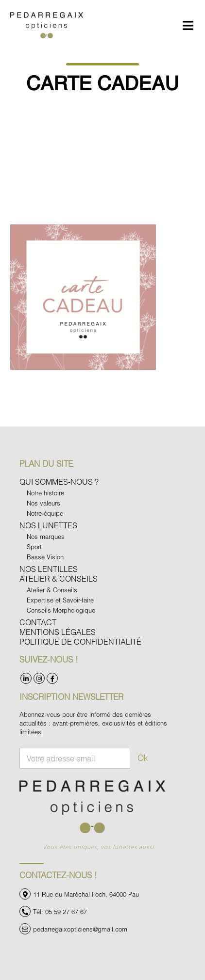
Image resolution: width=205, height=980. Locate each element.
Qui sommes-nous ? (59, 482)
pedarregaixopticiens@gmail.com (80, 929)
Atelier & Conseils (59, 578)
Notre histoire (45, 493)
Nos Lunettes (48, 525)
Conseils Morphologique (61, 610)
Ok (143, 758)
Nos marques (46, 537)
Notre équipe (45, 513)
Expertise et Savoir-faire (60, 600)
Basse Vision (45, 557)
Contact (38, 622)
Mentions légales (58, 632)
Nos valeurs (43, 503)
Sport (34, 547)
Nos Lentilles (49, 569)
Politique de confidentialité (80, 641)
